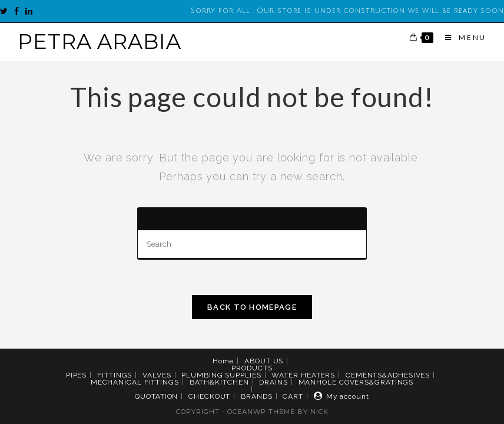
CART (293, 396)
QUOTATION (156, 396)
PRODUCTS (252, 368)
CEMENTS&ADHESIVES (388, 375)
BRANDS (256, 396)
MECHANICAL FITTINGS (135, 382)
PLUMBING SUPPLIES (221, 375)
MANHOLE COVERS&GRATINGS (356, 382)
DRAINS (273, 382)
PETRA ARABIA (100, 42)
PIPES (77, 375)
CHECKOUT (209, 396)
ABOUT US (264, 361)
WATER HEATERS (303, 375)
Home (223, 361)
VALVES (157, 375)
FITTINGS (115, 375)
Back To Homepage (252, 307)
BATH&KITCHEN (219, 382)
